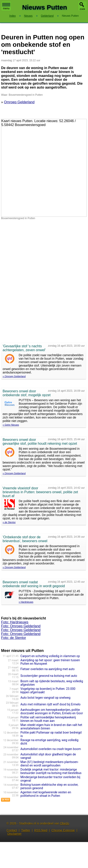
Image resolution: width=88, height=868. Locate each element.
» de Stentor (9, 522)
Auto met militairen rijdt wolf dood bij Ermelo (51, 704)
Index (12, 16)
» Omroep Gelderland (14, 376)
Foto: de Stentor (14, 638)
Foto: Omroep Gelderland (21, 626)
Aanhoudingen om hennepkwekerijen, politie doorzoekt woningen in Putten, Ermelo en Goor (52, 711)
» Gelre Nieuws (11, 425)
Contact (12, 830)
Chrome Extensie (63, 830)
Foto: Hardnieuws (15, 622)
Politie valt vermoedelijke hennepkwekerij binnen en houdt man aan (48, 719)
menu (6, 6)
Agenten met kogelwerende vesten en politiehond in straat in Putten (46, 794)
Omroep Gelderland (19, 102)
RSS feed (41, 830)
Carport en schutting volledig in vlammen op (50, 656)
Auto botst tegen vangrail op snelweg (45, 698)
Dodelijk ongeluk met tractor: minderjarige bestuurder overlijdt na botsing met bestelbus (51, 771)
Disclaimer (14, 834)
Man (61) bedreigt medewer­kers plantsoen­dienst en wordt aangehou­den (49, 764)
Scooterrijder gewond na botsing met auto (49, 676)
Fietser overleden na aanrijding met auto (47, 669)
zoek (82, 9)
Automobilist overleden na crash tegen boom (51, 749)
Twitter (26, 830)
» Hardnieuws (26, 602)
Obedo (65, 823)
